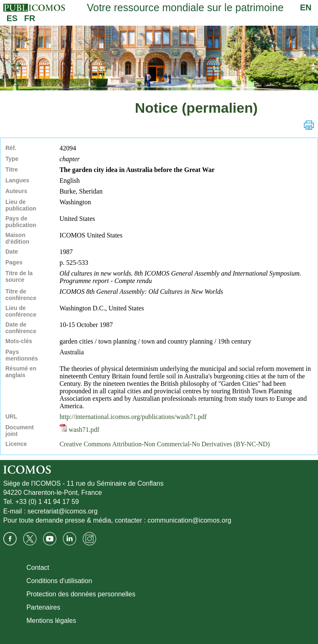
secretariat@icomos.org (62, 511)
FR (30, 18)
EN (306, 7)
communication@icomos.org (189, 520)
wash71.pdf (79, 430)
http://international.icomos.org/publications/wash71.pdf (133, 417)
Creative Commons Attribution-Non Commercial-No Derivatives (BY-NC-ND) (165, 444)
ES (12, 18)
